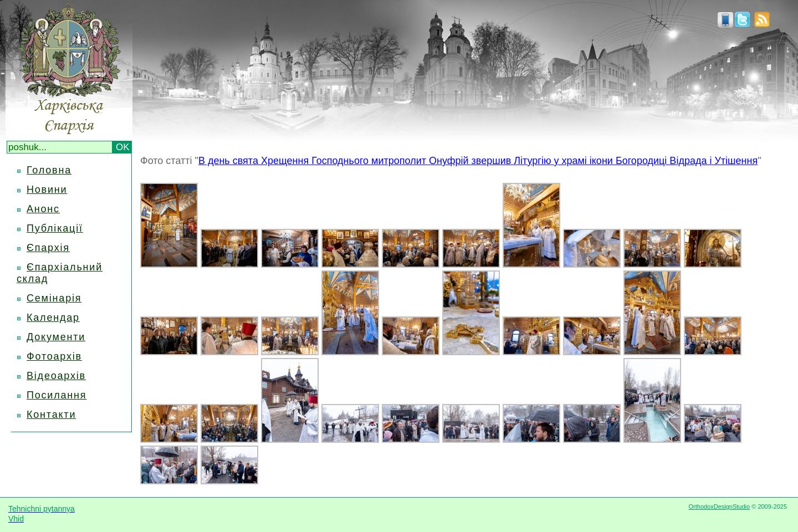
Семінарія (54, 298)
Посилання (57, 395)
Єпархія (48, 248)
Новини (47, 190)
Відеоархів (56, 376)
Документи (56, 337)
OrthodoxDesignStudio (719, 507)
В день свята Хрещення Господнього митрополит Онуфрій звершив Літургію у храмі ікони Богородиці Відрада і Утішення (478, 161)
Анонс (43, 209)
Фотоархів (54, 356)
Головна (49, 170)
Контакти (51, 415)
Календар (53, 318)
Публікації (55, 228)
